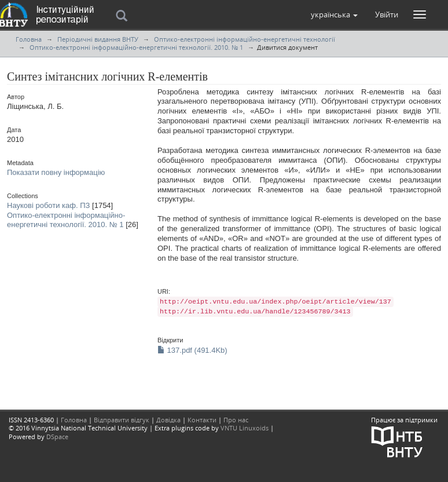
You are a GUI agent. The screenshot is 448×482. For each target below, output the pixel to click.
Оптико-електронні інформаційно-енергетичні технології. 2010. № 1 (136, 47)
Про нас (236, 420)
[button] (334, 14)
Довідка (168, 420)
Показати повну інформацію (56, 172)
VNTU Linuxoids (245, 428)
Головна (29, 39)
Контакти (202, 420)
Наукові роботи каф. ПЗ (48, 205)
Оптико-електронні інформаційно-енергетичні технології (245, 39)
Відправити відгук (122, 420)
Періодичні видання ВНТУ (98, 39)
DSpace (57, 437)
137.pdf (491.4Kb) (192, 350)
